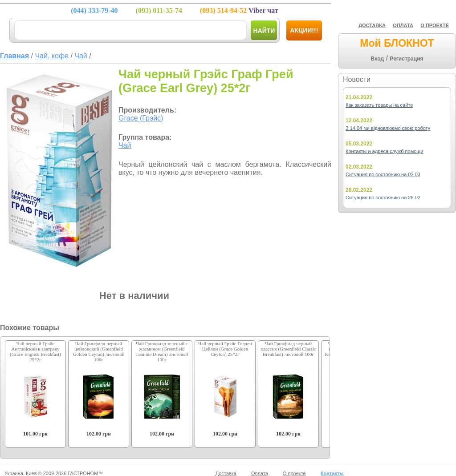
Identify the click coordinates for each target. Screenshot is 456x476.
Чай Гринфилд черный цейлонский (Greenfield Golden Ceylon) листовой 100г (98, 351)
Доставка (226, 473)
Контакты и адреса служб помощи (385, 151)
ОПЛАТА (403, 25)
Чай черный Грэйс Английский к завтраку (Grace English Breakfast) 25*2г (35, 351)
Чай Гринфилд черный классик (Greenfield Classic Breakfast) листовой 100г (288, 349)
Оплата (260, 473)
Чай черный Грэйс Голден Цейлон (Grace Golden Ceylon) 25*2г (225, 349)
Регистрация (406, 59)
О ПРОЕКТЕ (435, 25)
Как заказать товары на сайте (379, 105)
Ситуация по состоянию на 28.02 (383, 198)
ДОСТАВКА (372, 25)
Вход (377, 59)
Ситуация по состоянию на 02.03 (383, 174)
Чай (125, 145)
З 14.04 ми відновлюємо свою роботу (388, 128)
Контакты (332, 473)
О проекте (294, 473)
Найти (264, 31)
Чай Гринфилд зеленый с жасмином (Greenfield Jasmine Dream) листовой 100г (162, 351)
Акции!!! (304, 30)
